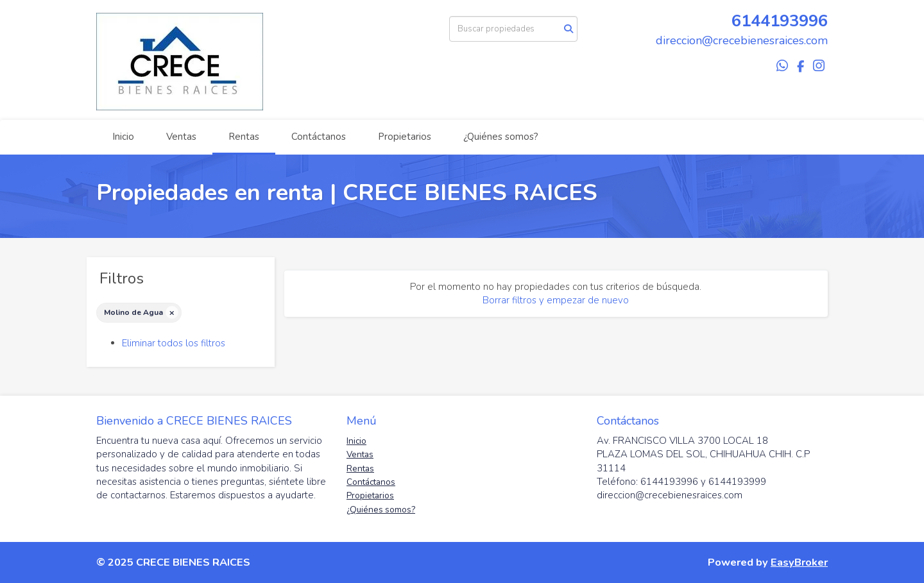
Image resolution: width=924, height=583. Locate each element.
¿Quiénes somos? (501, 137)
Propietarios (405, 137)
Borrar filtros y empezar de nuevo (556, 300)
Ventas (181, 137)
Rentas (244, 137)
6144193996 (780, 21)
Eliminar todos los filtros (174, 343)
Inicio (123, 137)
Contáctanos (319, 137)
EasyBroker (799, 562)
